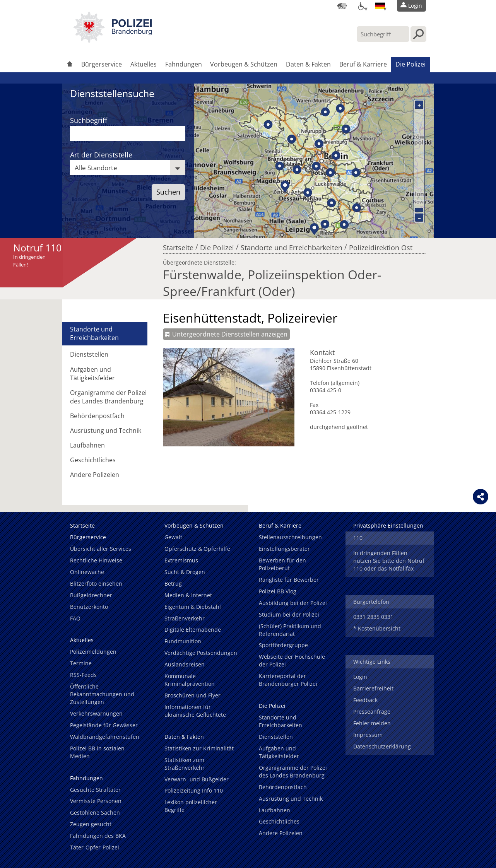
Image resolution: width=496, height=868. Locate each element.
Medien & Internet (188, 595)
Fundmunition (183, 641)
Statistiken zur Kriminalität (199, 748)
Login (360, 677)
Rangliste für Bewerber (289, 580)
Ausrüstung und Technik (106, 431)
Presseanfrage (372, 712)
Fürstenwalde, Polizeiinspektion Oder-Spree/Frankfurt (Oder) (272, 283)
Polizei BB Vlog (278, 591)
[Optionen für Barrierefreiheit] (361, 6)
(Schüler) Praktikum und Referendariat (290, 630)
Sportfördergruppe (283, 645)
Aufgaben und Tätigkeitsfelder (92, 374)
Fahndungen (184, 64)
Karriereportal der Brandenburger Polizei (288, 680)
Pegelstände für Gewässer (104, 725)
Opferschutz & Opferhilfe (197, 549)
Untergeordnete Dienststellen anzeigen (230, 334)
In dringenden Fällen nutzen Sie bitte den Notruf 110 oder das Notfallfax (389, 561)
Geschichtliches (93, 460)
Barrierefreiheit (373, 688)
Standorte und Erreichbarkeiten (292, 246)
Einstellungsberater (284, 549)
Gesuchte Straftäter (95, 790)
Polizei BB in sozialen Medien (97, 752)
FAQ (75, 618)
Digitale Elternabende (193, 630)
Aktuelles (144, 64)
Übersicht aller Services (101, 549)
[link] (113, 41)
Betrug (173, 584)
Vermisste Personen (96, 801)
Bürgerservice (102, 64)
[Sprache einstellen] (380, 6)
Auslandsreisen (185, 664)
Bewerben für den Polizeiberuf (282, 564)
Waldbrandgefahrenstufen (105, 737)
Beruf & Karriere (363, 64)
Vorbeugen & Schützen (244, 64)
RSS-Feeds (83, 675)
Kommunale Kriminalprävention (190, 680)
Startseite (178, 246)
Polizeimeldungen (93, 652)
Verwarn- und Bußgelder (197, 779)
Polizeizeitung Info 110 (194, 790)
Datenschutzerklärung (382, 746)
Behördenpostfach (97, 416)
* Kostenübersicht (377, 628)
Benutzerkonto (89, 607)
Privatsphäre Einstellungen (388, 525)
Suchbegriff (89, 120)
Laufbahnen (87, 445)
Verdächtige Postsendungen (201, 653)
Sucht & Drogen (185, 572)
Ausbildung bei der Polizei (293, 603)
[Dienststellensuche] (342, 6)
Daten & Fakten (308, 64)
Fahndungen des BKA (98, 836)
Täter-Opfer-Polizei (95, 847)
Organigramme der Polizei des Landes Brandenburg (108, 397)
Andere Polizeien (95, 475)
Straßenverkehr (185, 618)
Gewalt (173, 537)
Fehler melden (372, 723)
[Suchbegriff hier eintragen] (383, 34)
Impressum (368, 735)
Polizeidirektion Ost (381, 246)
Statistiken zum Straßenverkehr (185, 764)
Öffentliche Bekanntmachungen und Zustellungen (102, 694)
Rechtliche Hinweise (96, 560)
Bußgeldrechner (91, 595)
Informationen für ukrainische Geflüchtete (195, 711)
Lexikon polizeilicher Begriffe (191, 806)
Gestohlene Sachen (95, 812)
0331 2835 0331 (373, 617)
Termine (81, 663)
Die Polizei (410, 64)
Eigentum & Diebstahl (193, 607)
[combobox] (128, 168)
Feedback (365, 700)
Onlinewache (87, 572)
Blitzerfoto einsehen (96, 584)
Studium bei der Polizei (289, 614)
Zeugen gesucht (91, 824)
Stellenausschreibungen (290, 537)
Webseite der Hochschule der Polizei (292, 660)
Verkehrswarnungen (96, 713)
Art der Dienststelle (101, 155)
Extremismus (181, 560)
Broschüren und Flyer (192, 695)
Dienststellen (89, 354)
